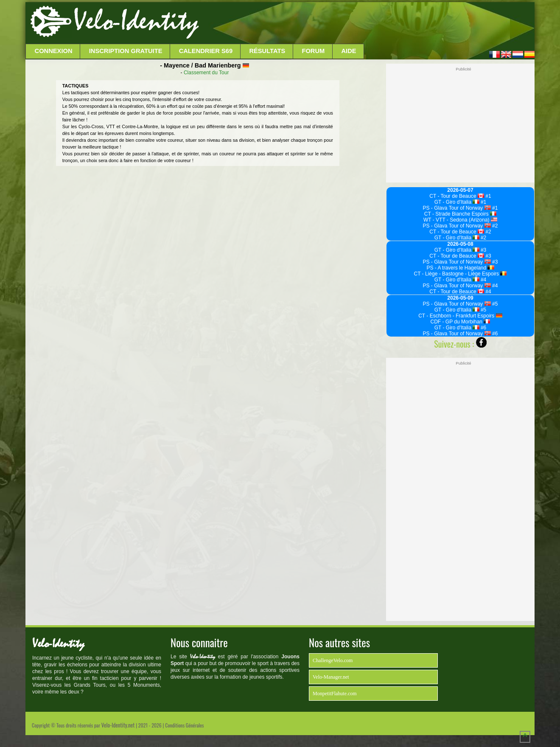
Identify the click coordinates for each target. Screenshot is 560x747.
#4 (483, 280)
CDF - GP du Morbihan (461, 322)
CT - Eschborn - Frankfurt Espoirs (460, 316)
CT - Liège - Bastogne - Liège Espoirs (461, 274)
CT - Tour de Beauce (457, 196)
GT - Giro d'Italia (457, 202)
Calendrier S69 (206, 51)
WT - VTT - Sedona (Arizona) (460, 220)
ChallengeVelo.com (333, 660)
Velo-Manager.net (331, 677)
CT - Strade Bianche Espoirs (460, 214)
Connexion (54, 51)
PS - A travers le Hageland (460, 268)
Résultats (267, 51)
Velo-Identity (136, 21)
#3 (483, 250)
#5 (494, 304)
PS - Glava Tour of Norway (457, 208)
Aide (349, 51)
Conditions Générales (184, 725)
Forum (313, 51)
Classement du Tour (206, 73)
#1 (488, 196)
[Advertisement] (366, 23)
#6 (483, 328)
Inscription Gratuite (126, 51)
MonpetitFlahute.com (335, 694)
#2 (494, 226)
